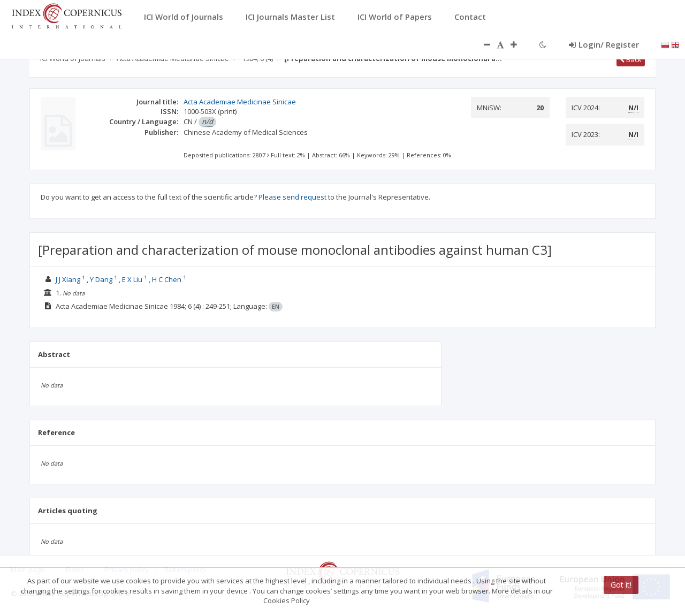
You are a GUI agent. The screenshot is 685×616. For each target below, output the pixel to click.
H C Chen (167, 279)
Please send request (292, 197)
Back (631, 59)
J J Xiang (68, 279)
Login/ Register (604, 44)
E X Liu (132, 279)
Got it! (621, 585)
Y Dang (101, 279)
